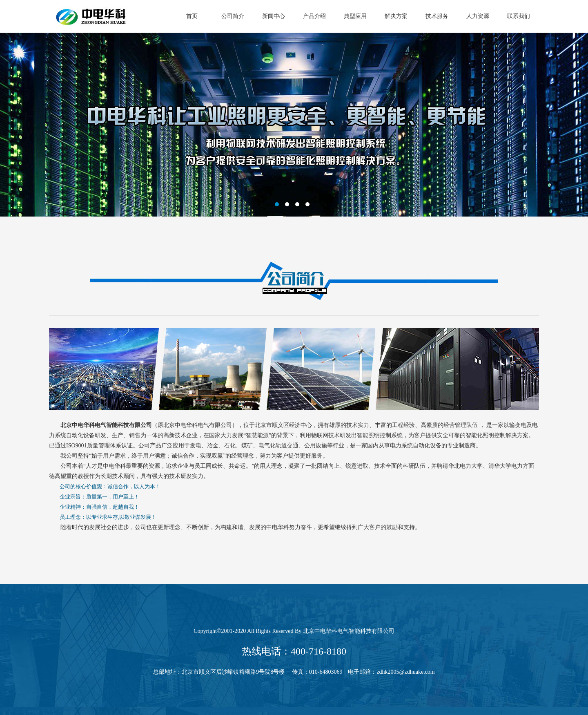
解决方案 (396, 16)
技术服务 (437, 16)
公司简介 (233, 16)
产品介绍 (314, 16)
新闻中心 (274, 16)
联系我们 (519, 16)
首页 (192, 16)
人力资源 (478, 16)
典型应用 (355, 16)
